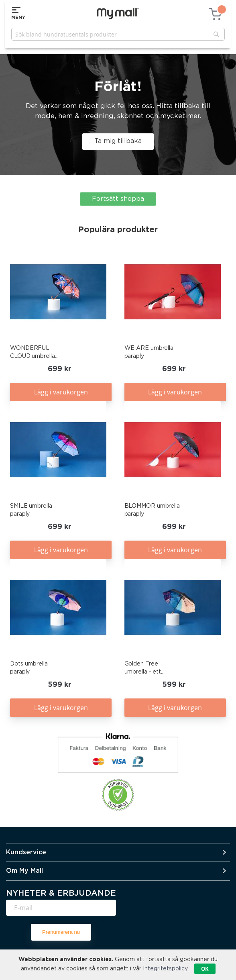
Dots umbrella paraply (29, 668)
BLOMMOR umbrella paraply (152, 510)
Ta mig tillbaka (118, 141)
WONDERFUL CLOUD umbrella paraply (33, 353)
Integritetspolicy (165, 969)
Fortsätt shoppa (118, 199)
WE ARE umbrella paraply (149, 352)
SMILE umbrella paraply (31, 510)
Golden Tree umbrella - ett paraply (143, 669)
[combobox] (118, 34)
